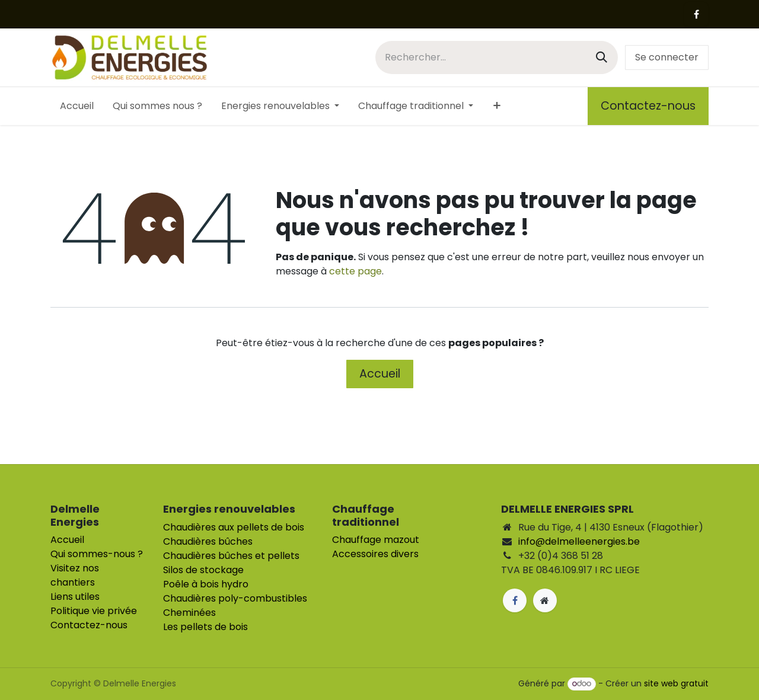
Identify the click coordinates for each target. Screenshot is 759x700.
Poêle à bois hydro (206, 584)
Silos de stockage (203, 570)
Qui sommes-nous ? (97, 554)
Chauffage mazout (376, 540)
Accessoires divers (375, 554)
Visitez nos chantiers (75, 575)
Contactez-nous (648, 106)
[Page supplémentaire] (545, 600)
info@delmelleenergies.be (579, 541)
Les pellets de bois (205, 627)
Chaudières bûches (208, 541)
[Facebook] (696, 14)
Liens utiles (75, 597)
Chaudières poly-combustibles (235, 598)
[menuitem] (77, 106)
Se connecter (667, 57)
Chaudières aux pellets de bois (234, 527)
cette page (355, 271)
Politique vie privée (94, 611)
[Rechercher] (602, 57)
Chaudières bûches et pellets (231, 556)
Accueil (380, 374)
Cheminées (189, 613)
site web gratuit (676, 683)
